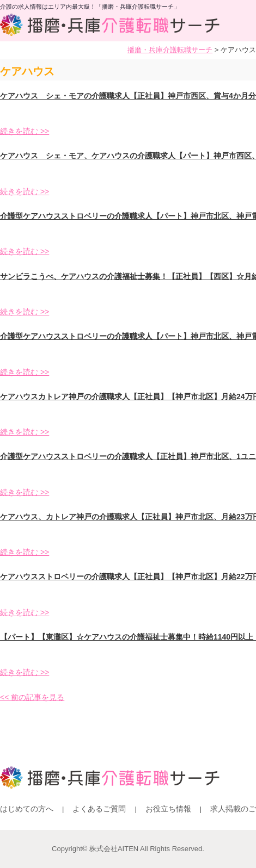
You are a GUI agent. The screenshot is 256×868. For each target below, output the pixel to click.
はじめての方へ (27, 809)
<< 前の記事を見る (32, 697)
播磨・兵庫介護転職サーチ (170, 50)
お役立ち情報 (168, 809)
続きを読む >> (25, 131)
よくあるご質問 (99, 809)
